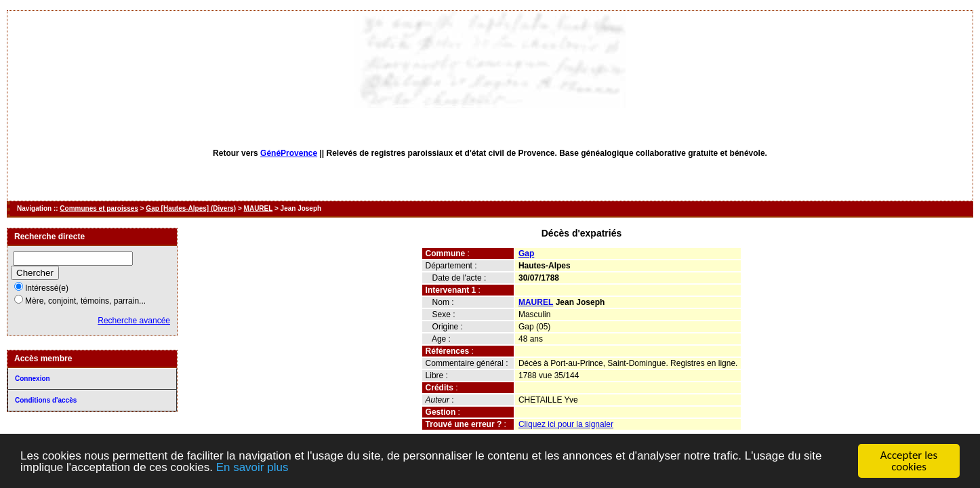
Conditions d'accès (46, 400)
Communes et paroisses (99, 208)
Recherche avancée (134, 321)
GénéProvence (289, 153)
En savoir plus (252, 467)
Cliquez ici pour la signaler (566, 424)
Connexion (33, 379)
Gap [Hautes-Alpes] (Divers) (191, 208)
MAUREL (259, 208)
